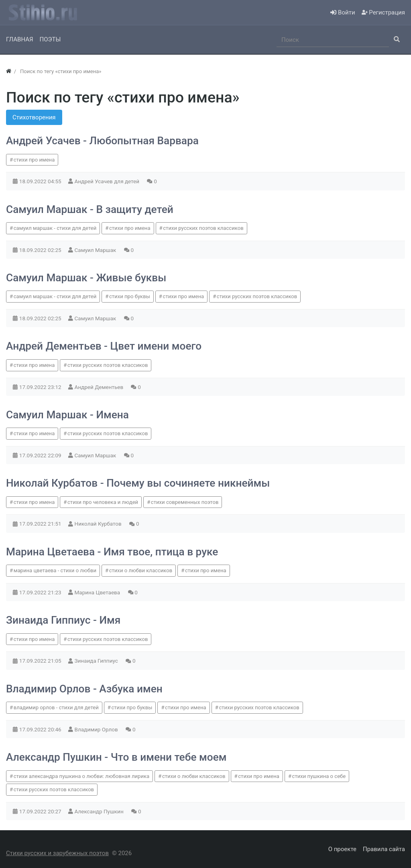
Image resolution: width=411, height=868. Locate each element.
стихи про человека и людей (103, 502)
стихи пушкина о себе (319, 776)
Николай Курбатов (99, 524)
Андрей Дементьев (100, 387)
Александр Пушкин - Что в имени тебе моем (116, 757)
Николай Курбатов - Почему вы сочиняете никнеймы (138, 483)
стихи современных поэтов (185, 502)
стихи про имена (34, 160)
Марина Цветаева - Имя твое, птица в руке (112, 552)
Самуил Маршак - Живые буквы (86, 278)
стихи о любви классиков (141, 570)
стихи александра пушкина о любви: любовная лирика (82, 776)
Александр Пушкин (100, 811)
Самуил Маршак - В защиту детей (90, 209)
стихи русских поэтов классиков (203, 228)
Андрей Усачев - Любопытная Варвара (102, 141)
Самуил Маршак (96, 250)
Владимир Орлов (97, 729)
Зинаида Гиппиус (97, 661)
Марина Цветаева (98, 592)
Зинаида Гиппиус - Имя (63, 620)
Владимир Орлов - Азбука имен (84, 689)
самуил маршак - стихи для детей (55, 228)
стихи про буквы (130, 296)
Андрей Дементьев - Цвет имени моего (104, 346)
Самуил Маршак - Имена (67, 415)
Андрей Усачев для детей (108, 181)
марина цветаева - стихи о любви (55, 570)
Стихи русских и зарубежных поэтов (57, 853)
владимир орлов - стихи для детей (56, 707)
